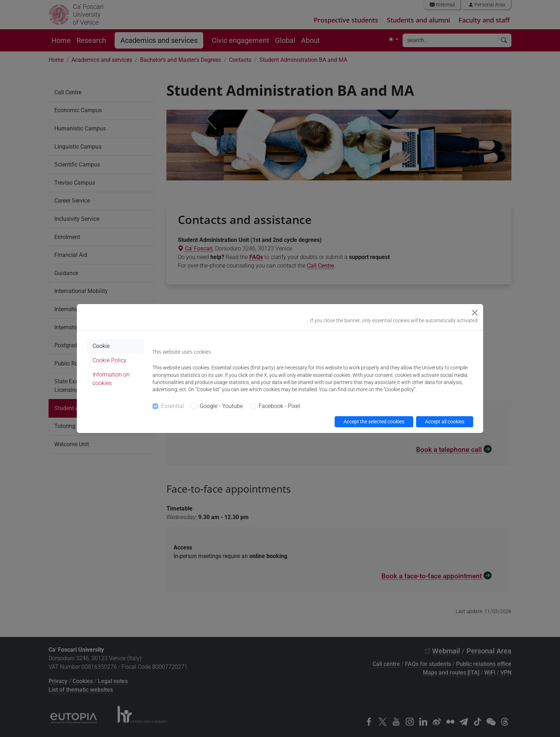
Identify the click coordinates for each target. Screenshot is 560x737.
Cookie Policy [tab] (109, 360)
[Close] (475, 313)
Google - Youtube (221, 406)
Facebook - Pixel (279, 406)
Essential (172, 406)
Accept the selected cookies (374, 422)
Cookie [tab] (101, 346)
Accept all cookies (445, 422)
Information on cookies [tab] (111, 379)
